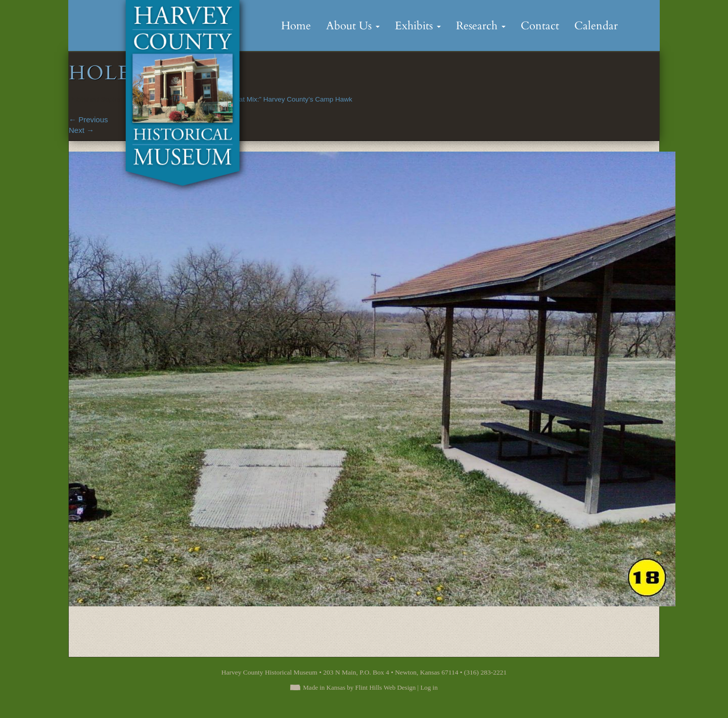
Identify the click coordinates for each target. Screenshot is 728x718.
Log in (429, 687)
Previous (88, 119)
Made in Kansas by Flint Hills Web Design (359, 687)
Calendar (596, 26)
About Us (353, 26)
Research (481, 26)
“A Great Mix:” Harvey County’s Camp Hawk (286, 99)
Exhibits (418, 26)
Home (296, 26)
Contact (540, 26)
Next (81, 130)
